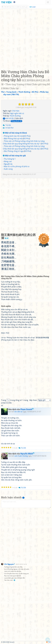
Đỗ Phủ (27, 136)
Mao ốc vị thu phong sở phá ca (17, 166)
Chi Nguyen (9, 564)
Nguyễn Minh (27, 454)
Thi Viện (6, 2)
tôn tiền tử (14, 174)
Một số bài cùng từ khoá (15, 133)
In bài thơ (9, 128)
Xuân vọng (8, 169)
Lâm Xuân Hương (21, 456)
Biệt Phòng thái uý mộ (13, 139)
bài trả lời (8, 118)
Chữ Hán (16, 111)
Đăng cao (8, 161)
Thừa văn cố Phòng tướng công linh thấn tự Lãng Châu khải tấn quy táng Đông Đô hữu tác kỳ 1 (24, 142)
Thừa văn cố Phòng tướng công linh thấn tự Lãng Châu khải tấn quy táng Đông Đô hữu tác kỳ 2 (24, 147)
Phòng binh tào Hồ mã (13, 136)
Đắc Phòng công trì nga (14, 151)
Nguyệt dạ (8, 164)
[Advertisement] (26, 39)
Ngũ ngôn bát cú (17, 113)
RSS (49, 642)
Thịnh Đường (15, 116)
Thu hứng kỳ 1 (10, 159)
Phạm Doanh (27, 409)
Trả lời (8, 125)
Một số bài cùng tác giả (14, 156)
